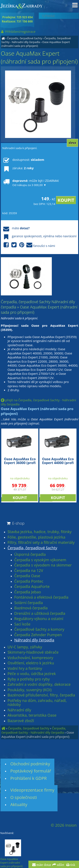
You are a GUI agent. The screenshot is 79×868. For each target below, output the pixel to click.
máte (16, 228)
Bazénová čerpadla (31, 608)
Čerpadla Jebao (28, 592)
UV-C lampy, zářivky (25, 647)
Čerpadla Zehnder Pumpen (38, 635)
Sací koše (22, 624)
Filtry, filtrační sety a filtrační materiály (41, 543)
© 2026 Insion (64, 825)
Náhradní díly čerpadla (34, 640)
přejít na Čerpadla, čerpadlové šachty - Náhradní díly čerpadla (38, 402)
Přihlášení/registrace (18, 31)
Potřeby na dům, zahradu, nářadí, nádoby (37, 703)
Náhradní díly (19, 710)
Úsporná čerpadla (30, 555)
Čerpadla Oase (27, 576)
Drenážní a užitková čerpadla (40, 614)
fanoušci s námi (29, 245)
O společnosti (24, 797)
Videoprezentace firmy (32, 790)
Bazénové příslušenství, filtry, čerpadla (41, 695)
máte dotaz (44, 865)
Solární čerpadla (29, 603)
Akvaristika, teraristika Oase (32, 715)
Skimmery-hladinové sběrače (33, 652)
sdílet (60, 865)
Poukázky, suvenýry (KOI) (30, 690)
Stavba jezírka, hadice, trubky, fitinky (40, 532)
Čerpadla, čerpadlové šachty (25, 38)
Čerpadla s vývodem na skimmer (43, 565)
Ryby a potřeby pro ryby (29, 679)
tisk (72, 865)
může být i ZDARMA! (31, 183)
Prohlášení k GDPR (29, 778)
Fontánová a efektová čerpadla (41, 597)
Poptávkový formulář (31, 771)
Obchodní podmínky (30, 764)
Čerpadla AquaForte (32, 587)
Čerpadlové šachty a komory (39, 629)
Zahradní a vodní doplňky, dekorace (39, 684)
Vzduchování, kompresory (30, 658)
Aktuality (19, 804)
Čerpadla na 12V (29, 571)
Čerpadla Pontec (29, 581)
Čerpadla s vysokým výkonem (40, 560)
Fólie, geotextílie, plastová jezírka (36, 537)
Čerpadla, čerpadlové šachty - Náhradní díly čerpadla (36, 40)
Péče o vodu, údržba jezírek (32, 674)
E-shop (15, 523)
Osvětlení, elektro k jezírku (31, 663)
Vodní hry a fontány (25, 669)
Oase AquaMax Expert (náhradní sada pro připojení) (36, 44)
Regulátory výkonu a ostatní (39, 619)
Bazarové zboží (21, 721)
